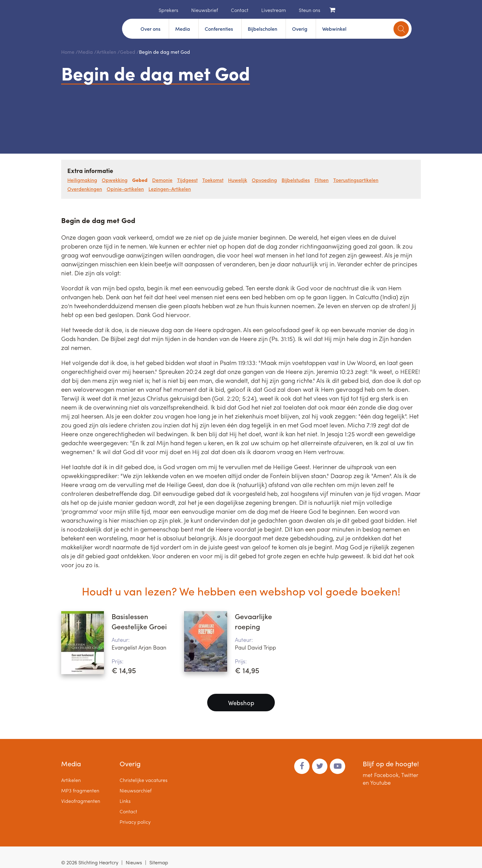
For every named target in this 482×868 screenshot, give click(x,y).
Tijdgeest (187, 180)
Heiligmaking (82, 180)
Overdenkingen (85, 189)
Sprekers (168, 10)
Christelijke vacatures (144, 780)
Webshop (241, 703)
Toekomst (213, 180)
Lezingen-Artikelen (170, 189)
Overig (300, 29)
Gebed (128, 52)
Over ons (150, 29)
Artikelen (106, 52)
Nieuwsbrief (205, 10)
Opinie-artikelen (125, 189)
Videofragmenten (81, 801)
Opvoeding (264, 180)
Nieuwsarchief (136, 790)
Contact (240, 10)
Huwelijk (238, 180)
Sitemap (159, 862)
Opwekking (115, 180)
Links (125, 801)
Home (149, 10)
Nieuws (134, 862)
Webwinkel (334, 29)
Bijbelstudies (296, 180)
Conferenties (219, 29)
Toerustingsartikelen (356, 180)
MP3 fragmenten (80, 790)
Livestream (274, 10)
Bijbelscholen (263, 29)
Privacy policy (135, 822)
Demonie (162, 180)
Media (183, 29)
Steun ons (310, 10)
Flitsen (322, 180)
